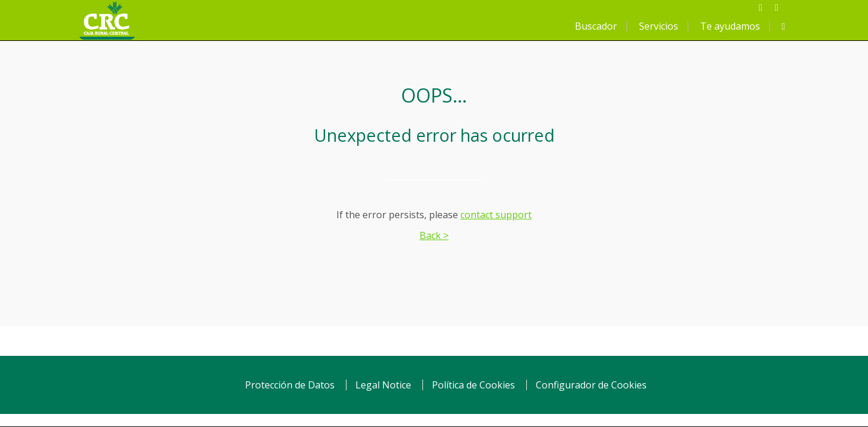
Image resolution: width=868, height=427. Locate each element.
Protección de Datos (290, 385)
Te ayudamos (730, 26)
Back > (434, 235)
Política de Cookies (473, 385)
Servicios (659, 26)
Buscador (596, 26)
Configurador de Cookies (591, 385)
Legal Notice (383, 385)
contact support (496, 215)
